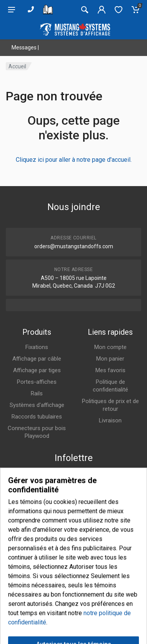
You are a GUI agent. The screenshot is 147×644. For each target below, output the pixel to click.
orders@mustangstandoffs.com (74, 246)
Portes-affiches (37, 382)
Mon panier (110, 359)
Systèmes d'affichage (37, 405)
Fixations (37, 347)
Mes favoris (110, 370)
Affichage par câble (37, 359)
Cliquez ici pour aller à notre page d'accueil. (74, 160)
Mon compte (110, 347)
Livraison (110, 420)
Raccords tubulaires (37, 417)
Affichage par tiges (37, 370)
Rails (37, 393)
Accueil (17, 66)
